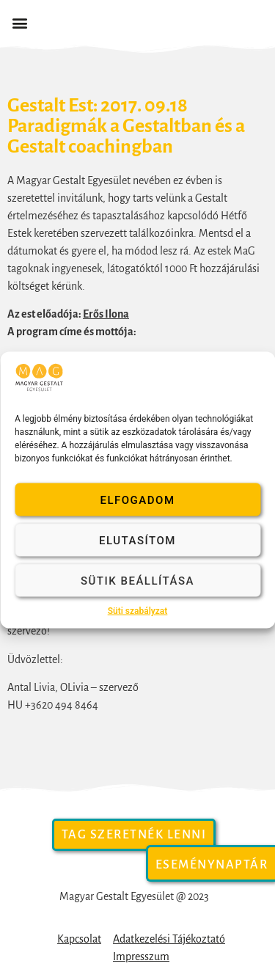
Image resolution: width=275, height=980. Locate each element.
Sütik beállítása (137, 580)
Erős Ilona (106, 314)
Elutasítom (137, 540)
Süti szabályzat (138, 611)
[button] (19, 23)
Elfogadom (137, 500)
